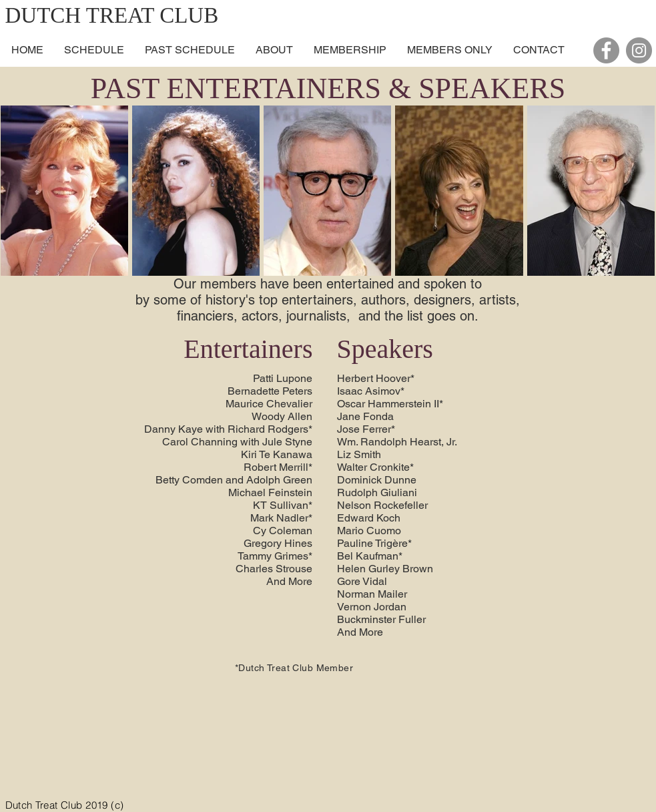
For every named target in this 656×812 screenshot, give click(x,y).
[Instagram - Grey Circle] (639, 50)
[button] (274, 50)
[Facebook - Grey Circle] (606, 50)
